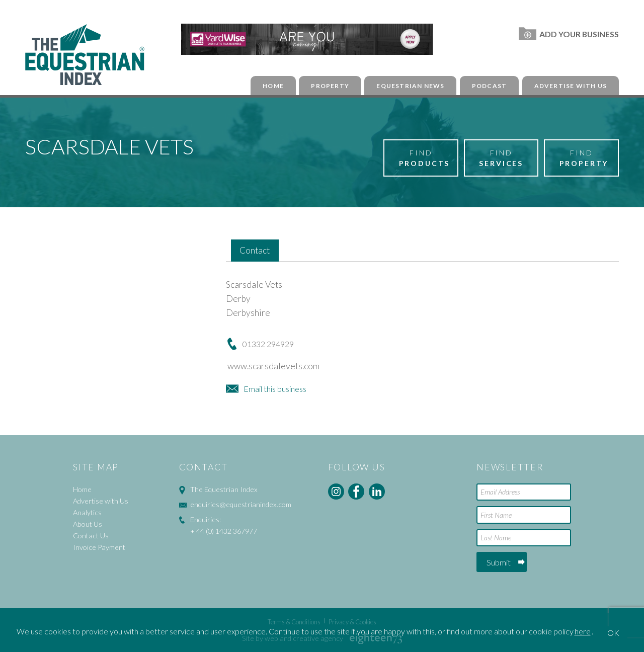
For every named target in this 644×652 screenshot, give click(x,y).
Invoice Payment (99, 547)
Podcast (489, 86)
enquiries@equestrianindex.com (241, 504)
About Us (88, 524)
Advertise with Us (571, 86)
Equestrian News (410, 86)
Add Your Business (569, 34)
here (583, 631)
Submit (499, 562)
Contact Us (91, 536)
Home (273, 86)
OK (613, 633)
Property (330, 86)
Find (425, 158)
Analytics (87, 512)
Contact (255, 250)
